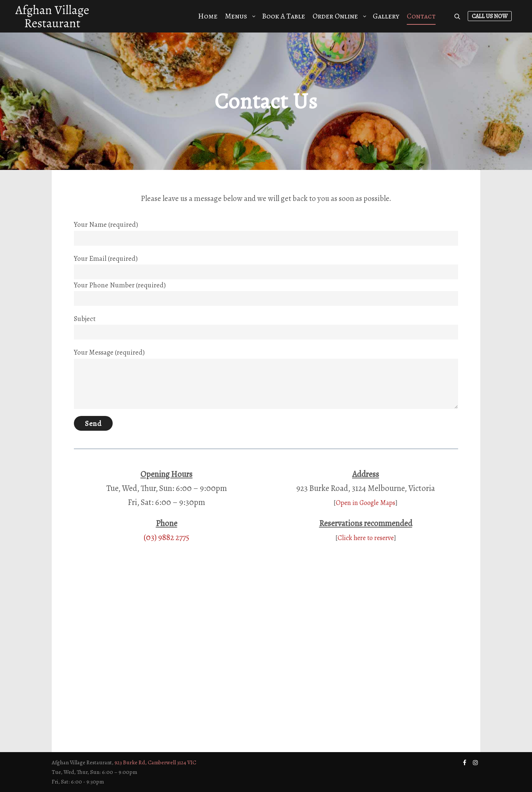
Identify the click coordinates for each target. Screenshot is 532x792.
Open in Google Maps (366, 503)
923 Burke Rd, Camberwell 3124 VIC (155, 762)
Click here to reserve (366, 538)
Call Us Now (490, 16)
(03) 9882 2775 (166, 537)
